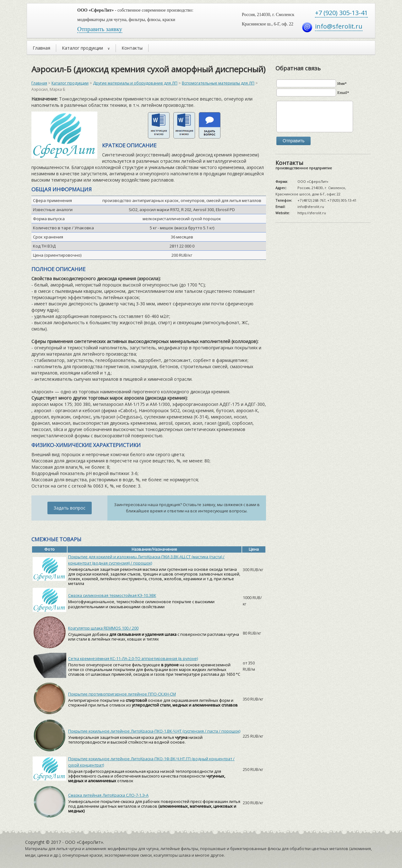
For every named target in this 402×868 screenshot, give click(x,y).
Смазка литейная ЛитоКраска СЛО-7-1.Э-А (108, 795)
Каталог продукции (70, 83)
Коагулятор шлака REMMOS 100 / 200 (103, 628)
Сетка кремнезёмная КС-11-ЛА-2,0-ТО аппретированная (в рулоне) (133, 659)
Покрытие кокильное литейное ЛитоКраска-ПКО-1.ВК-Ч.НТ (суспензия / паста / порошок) (154, 731)
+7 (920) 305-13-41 (341, 13)
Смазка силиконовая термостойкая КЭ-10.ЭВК (112, 595)
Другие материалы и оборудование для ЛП (135, 83)
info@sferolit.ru (339, 26)
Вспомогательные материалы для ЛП (218, 83)
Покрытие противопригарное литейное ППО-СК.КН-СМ (122, 694)
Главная (39, 83)
